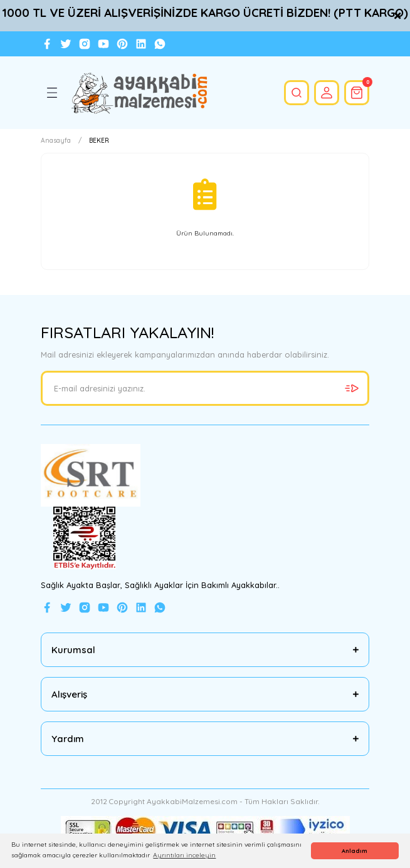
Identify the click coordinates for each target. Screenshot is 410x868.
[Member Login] (327, 93)
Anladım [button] (355, 851)
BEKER (99, 141)
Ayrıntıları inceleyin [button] (184, 855)
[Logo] (139, 93)
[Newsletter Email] (205, 388)
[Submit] (352, 388)
